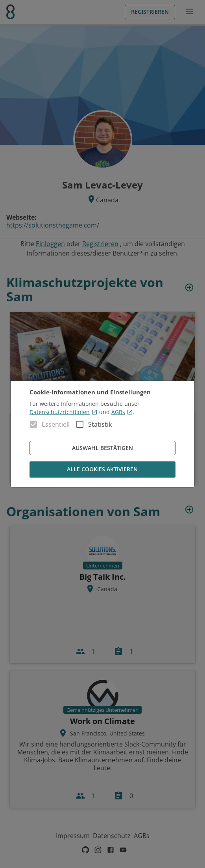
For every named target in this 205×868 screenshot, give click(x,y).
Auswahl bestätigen (102, 448)
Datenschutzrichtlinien (64, 412)
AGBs (122, 412)
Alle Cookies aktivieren (102, 469)
